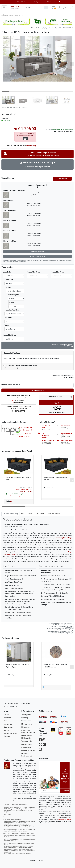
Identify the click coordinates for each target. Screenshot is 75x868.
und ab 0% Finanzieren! (37, 2)
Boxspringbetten (14, 15)
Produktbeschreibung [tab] (11, 514)
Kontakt (6, 715)
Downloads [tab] (41, 514)
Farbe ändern (62, 179)
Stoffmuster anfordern (37, 256)
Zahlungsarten (26, 715)
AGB (5, 721)
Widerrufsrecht (27, 741)
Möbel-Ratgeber (27, 744)
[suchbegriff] (34, 7)
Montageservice (27, 724)
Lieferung (25, 718)
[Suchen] (46, 7)
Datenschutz (8, 727)
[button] (60, 7)
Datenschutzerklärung (65, 819)
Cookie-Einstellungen (29, 750)
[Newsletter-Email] (50, 791)
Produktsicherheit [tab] (54, 514)
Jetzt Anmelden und (19, 410)
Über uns (7, 736)
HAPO (21, 15)
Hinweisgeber (26, 747)
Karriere (7, 730)
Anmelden (7, 718)
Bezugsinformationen (37, 252)
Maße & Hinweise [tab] (27, 514)
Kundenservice (27, 721)
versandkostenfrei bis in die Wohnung (63, 129)
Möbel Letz (5, 15)
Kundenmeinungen (10, 733)
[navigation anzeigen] (4, 7)
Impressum (8, 724)
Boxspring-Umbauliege (64, 538)
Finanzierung (26, 727)
